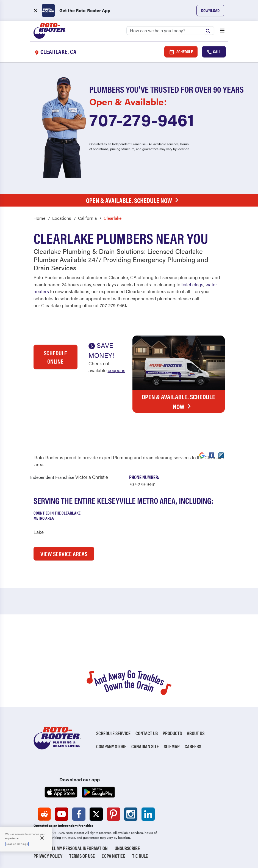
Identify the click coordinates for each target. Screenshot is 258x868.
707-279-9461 (142, 119)
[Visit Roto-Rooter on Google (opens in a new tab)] (202, 455)
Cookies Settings (17, 844)
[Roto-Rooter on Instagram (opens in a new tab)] (131, 814)
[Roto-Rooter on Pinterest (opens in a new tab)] (113, 814)
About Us (196, 733)
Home (39, 218)
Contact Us (147, 733)
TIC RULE (140, 856)
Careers (193, 746)
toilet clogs (192, 284)
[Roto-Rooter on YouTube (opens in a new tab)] (62, 814)
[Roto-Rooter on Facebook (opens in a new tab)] (79, 814)
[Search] (170, 31)
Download (210, 10)
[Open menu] (222, 31)
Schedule (181, 52)
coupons (116, 370)
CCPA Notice (113, 856)
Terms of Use (82, 856)
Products (172, 733)
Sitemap (172, 746)
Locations (62, 218)
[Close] (42, 838)
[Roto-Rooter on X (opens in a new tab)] (96, 814)
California (87, 218)
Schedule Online (55, 357)
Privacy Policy (48, 856)
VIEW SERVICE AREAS (64, 554)
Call (214, 52)
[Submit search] (209, 30)
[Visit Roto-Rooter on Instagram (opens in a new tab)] (221, 455)
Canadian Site (145, 746)
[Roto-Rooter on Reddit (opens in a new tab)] (44, 814)
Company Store (111, 746)
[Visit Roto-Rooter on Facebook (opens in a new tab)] (212, 455)
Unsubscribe (127, 848)
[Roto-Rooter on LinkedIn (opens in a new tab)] (148, 814)
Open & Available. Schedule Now (134, 200)
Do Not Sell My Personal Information (71, 848)
